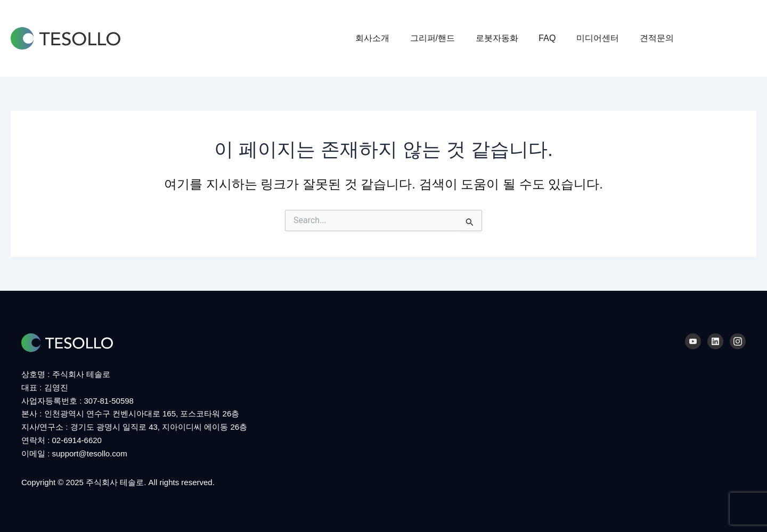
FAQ (556, 38)
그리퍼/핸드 (448, 38)
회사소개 (392, 38)
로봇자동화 (509, 38)
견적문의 (658, 38)
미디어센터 (603, 38)
